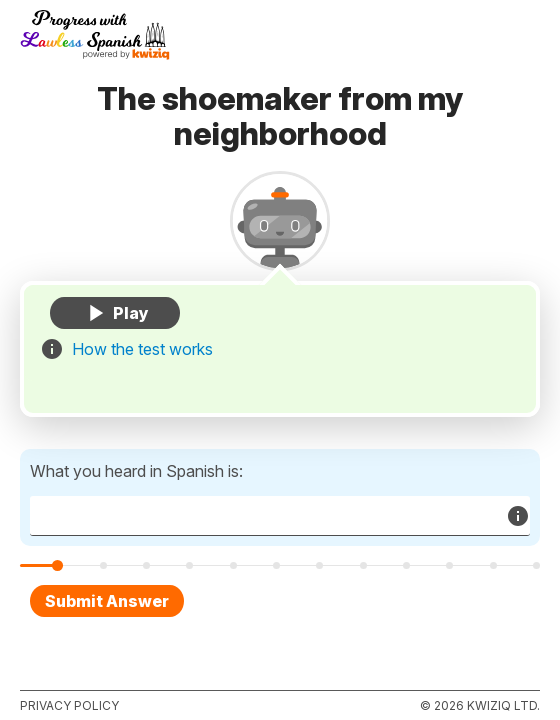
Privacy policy (69, 705)
